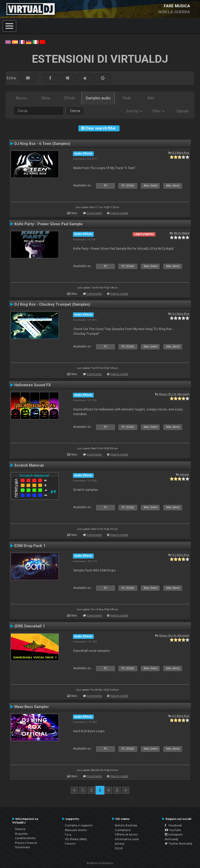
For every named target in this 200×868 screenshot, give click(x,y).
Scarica (20, 829)
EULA (119, 848)
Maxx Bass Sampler (32, 707)
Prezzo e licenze (26, 843)
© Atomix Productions (100, 863)
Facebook (173, 825)
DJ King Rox (181, 153)
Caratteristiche (25, 838)
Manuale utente (76, 830)
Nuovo (22, 98)
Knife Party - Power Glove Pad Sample (48, 224)
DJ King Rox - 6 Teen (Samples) (42, 144)
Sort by (134, 111)
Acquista (21, 834)
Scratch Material (29, 465)
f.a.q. (68, 834)
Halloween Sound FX (33, 385)
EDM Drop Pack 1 (30, 546)
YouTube (173, 830)
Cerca (75, 111)
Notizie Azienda (126, 825)
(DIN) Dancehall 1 (30, 626)
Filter (158, 111)
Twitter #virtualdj (179, 844)
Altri (151, 98)
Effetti (70, 98)
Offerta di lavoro (126, 834)
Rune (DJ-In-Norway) (174, 394)
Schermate (22, 847)
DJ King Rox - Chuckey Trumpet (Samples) (52, 304)
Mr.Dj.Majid (182, 233)
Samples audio (98, 98)
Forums (70, 844)
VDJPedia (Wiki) (76, 839)
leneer (185, 474)
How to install (119, 213)
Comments (94, 213)
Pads (127, 98)
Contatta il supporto (79, 825)
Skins (46, 98)
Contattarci (123, 830)
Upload (182, 111)
